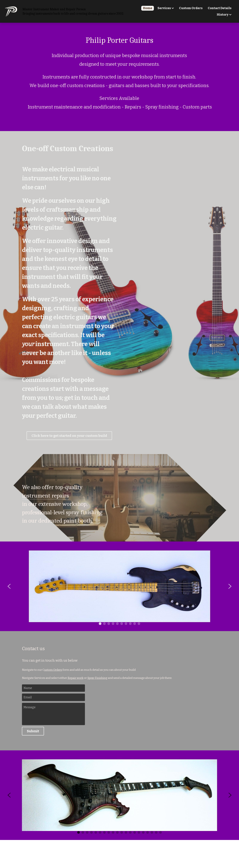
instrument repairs (45, 496)
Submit (33, 731)
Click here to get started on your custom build (69, 436)
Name (28, 688)
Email (28, 697)
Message (30, 707)
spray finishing (84, 512)
